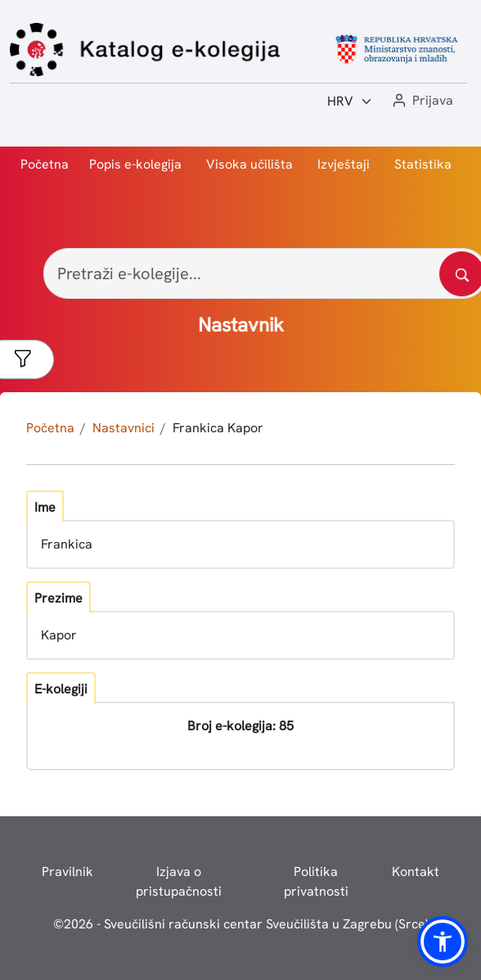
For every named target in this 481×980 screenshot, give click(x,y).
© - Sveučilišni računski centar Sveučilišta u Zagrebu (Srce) (241, 924)
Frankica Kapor (218, 428)
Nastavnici (124, 428)
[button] (421, 101)
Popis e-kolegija (135, 164)
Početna (45, 164)
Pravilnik (67, 872)
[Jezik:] (350, 102)
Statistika (423, 164)
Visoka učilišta (249, 164)
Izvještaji (344, 164)
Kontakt (416, 872)
